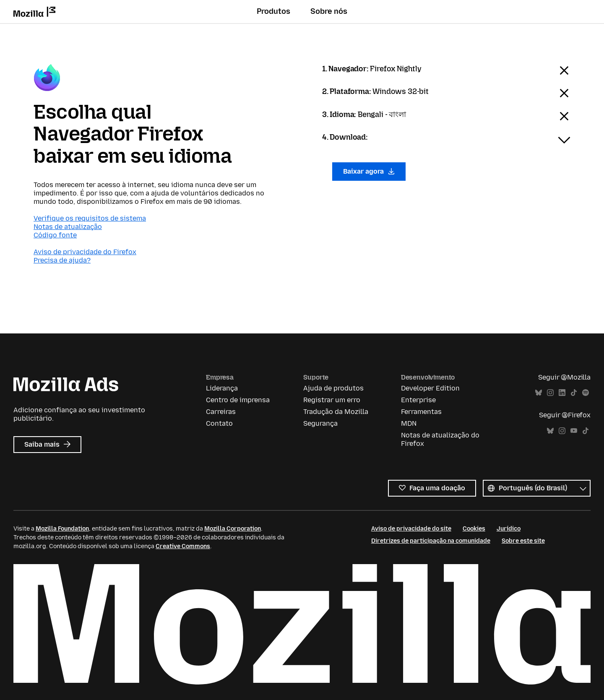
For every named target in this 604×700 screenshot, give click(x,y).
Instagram (550, 393)
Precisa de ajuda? (62, 260)
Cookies (474, 529)
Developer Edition (430, 388)
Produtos (273, 11)
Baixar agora (369, 171)
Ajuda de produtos (333, 388)
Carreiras (221, 412)
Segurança (320, 423)
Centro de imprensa (238, 400)
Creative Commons (183, 546)
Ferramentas (421, 412)
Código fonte (55, 235)
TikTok (574, 393)
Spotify (586, 393)
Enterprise (418, 400)
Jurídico (509, 529)
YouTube (574, 431)
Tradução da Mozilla (336, 412)
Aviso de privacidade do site (411, 529)
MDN (409, 423)
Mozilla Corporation (233, 529)
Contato (219, 423)
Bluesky (539, 393)
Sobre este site (523, 541)
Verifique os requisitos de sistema (90, 218)
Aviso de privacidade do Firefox (85, 252)
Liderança (222, 388)
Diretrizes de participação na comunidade (431, 541)
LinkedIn (562, 393)
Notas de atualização (68, 227)
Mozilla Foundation (62, 529)
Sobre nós (329, 11)
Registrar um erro (332, 400)
